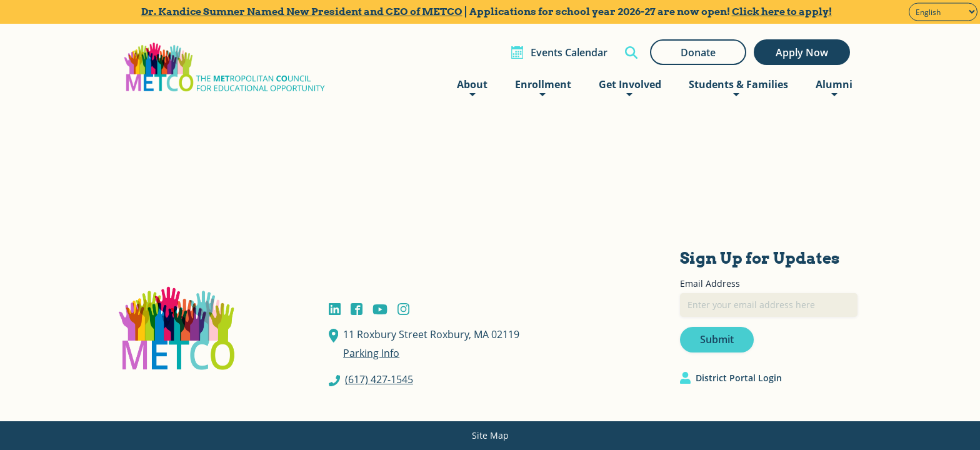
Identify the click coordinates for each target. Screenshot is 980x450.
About (472, 84)
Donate (698, 52)
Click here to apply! (782, 12)
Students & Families (738, 84)
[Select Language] (943, 12)
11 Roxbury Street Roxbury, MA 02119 (431, 334)
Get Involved (630, 84)
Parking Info (371, 353)
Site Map (490, 435)
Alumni (834, 84)
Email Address (710, 283)
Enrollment (543, 84)
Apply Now (802, 52)
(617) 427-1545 (379, 379)
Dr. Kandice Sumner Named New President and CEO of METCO (302, 12)
